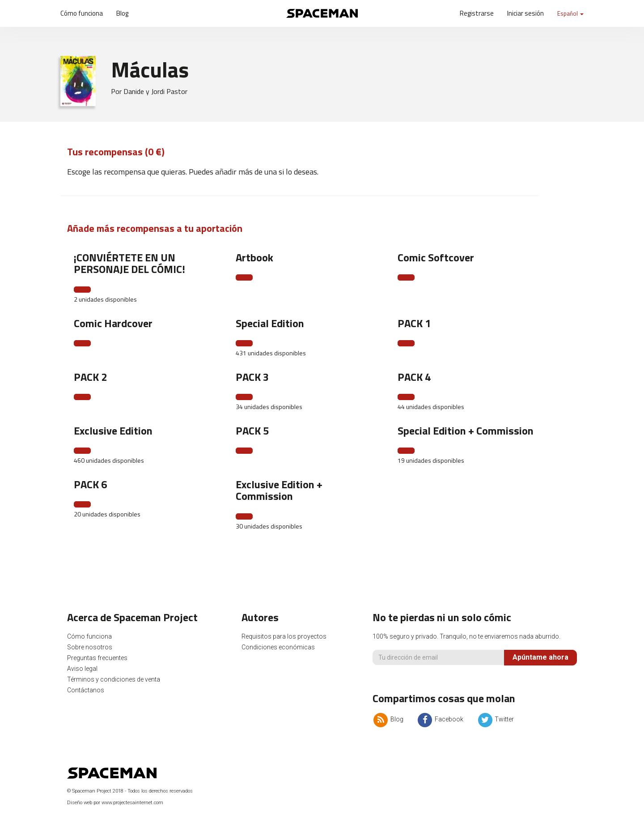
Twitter (495, 719)
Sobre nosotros (90, 647)
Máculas (150, 70)
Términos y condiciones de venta (114, 679)
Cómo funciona (82, 13)
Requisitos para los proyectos (284, 636)
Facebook (440, 719)
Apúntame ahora (540, 657)
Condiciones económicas (278, 647)
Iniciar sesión (525, 13)
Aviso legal (82, 669)
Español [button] (570, 13)
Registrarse (477, 13)
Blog (122, 13)
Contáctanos (86, 690)
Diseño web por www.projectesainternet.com (115, 803)
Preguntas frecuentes (97, 658)
